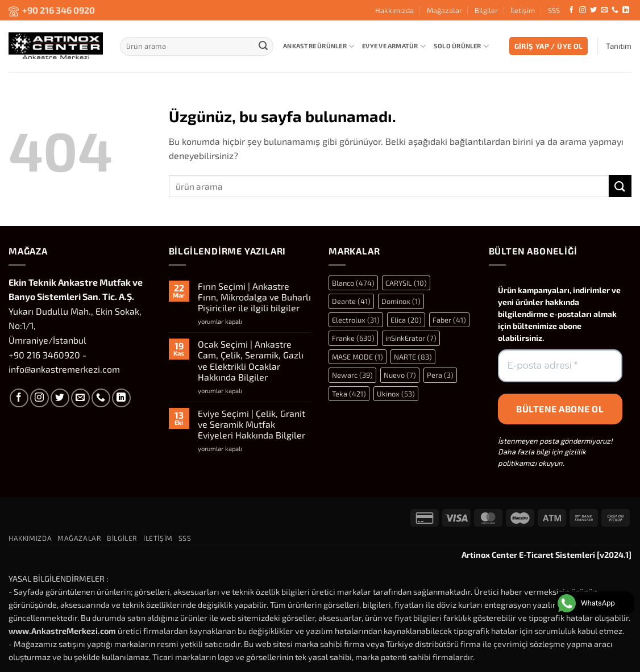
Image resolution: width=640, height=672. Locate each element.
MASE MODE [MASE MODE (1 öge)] (358, 357)
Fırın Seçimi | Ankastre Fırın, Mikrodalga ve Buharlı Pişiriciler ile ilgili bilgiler (254, 297)
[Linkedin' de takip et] (626, 10)
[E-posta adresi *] (560, 366)
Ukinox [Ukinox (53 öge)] (396, 394)
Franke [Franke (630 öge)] (353, 338)
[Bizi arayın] (615, 10)
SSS (554, 10)
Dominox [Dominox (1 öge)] (401, 301)
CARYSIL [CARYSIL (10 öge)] (406, 283)
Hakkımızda (394, 10)
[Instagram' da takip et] (583, 10)
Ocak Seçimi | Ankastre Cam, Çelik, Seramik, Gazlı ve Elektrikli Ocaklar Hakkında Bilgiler (251, 360)
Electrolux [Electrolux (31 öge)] (356, 320)
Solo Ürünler (461, 46)
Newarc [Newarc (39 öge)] (352, 375)
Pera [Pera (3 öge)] (440, 375)
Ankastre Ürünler (319, 46)
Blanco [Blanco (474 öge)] (353, 283)
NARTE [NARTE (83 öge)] (413, 357)
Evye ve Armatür (394, 46)
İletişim (523, 10)
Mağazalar (444, 10)
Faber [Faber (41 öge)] (449, 320)
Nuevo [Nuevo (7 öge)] (400, 375)
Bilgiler (486, 10)
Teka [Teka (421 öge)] (349, 394)
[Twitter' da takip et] (593, 10)
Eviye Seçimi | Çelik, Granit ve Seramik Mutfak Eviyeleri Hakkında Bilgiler (252, 424)
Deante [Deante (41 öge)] (351, 301)
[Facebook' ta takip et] (571, 10)
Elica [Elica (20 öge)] (406, 320)
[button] (549, 46)
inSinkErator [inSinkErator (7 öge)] (411, 338)
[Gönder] (263, 46)
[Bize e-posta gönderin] (604, 10)
